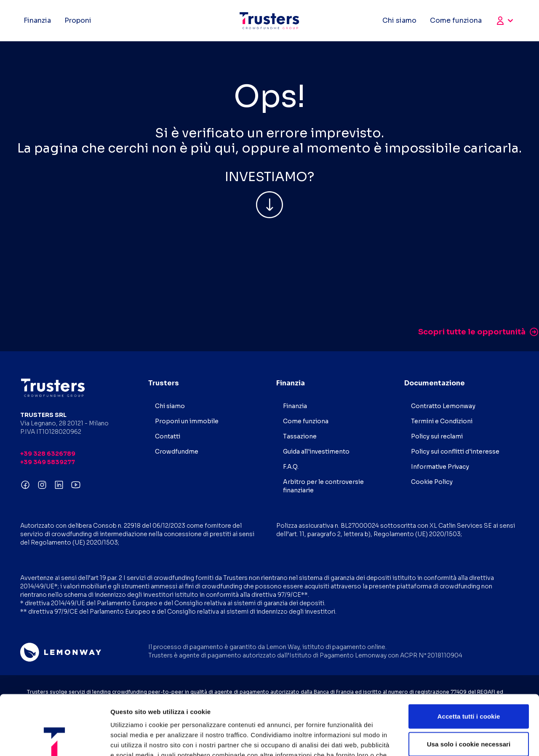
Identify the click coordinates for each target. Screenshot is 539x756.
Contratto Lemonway (443, 406)
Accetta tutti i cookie (469, 656)
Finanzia (37, 20)
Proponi (78, 20)
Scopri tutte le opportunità (479, 332)
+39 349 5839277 (48, 462)
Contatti (168, 436)
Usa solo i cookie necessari (469, 684)
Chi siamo (399, 20)
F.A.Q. (291, 467)
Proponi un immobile (187, 421)
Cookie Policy (432, 482)
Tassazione (300, 436)
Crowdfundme (177, 451)
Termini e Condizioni (442, 421)
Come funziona (456, 20)
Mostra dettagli (443, 739)
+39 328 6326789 (48, 454)
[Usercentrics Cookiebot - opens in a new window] (55, 740)
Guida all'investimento (316, 451)
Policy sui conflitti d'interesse (455, 451)
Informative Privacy (440, 467)
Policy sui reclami (437, 436)
